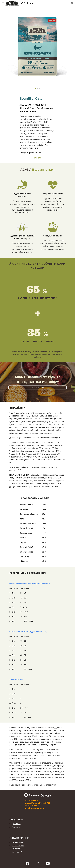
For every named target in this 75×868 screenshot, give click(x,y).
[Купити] (37, 158)
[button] (3, 3)
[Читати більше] (37, 388)
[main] (37, 125)
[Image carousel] (37, 49)
